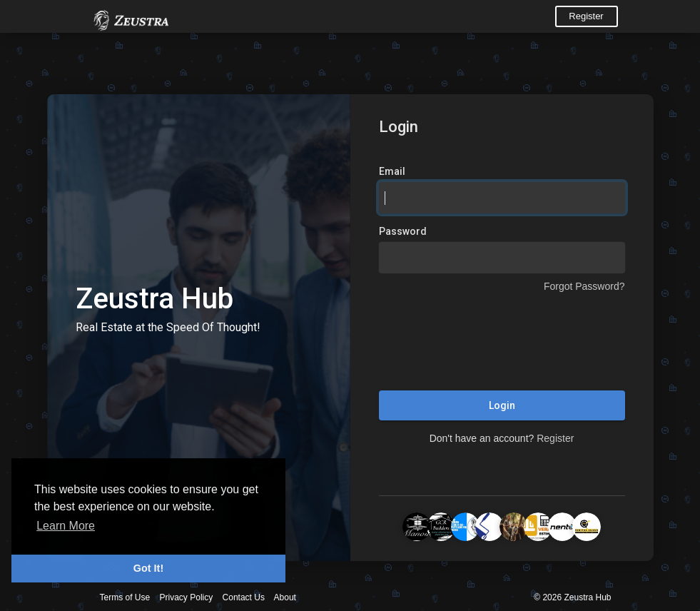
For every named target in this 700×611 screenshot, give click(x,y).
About (285, 597)
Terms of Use (125, 597)
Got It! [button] (148, 568)
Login (502, 405)
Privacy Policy (187, 597)
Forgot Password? (584, 286)
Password (403, 231)
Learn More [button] (66, 526)
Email (392, 171)
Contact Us (244, 597)
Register (586, 16)
